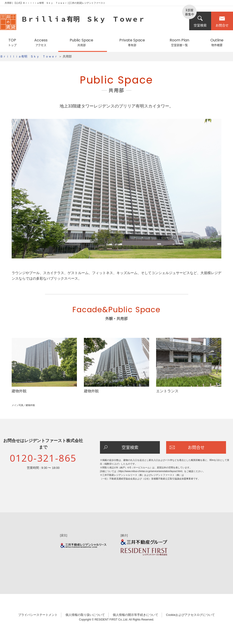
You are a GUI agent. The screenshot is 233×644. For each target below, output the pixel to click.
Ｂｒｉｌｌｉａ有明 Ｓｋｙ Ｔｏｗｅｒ (29, 56)
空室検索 (200, 22)
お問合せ (222, 22)
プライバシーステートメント (38, 615)
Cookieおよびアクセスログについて (190, 615)
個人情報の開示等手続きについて (135, 615)
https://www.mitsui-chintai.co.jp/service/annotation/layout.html (150, 471)
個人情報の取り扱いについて (85, 615)
